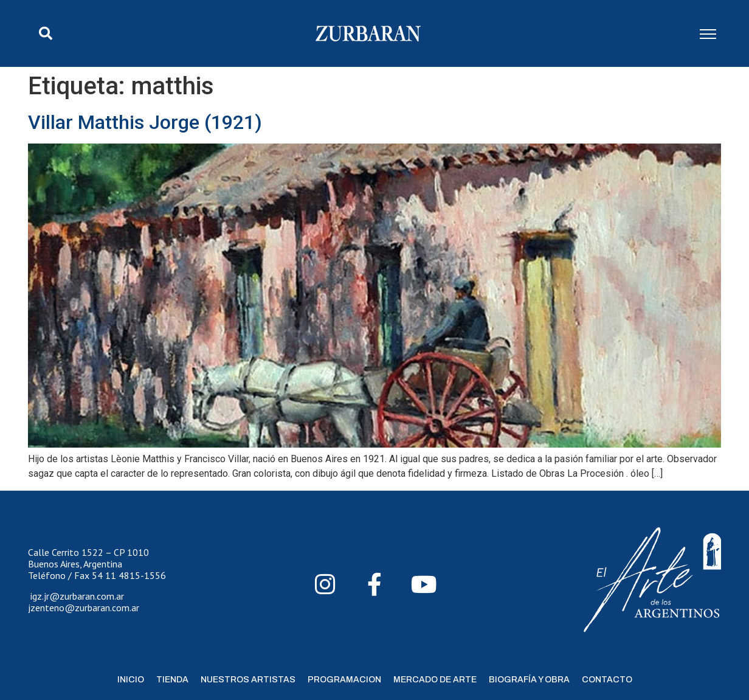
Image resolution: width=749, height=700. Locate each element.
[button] (46, 33)
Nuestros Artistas (248, 680)
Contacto (607, 680)
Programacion (344, 680)
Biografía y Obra (529, 680)
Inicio (131, 680)
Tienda (172, 680)
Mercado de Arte (435, 680)
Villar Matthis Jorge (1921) (145, 122)
